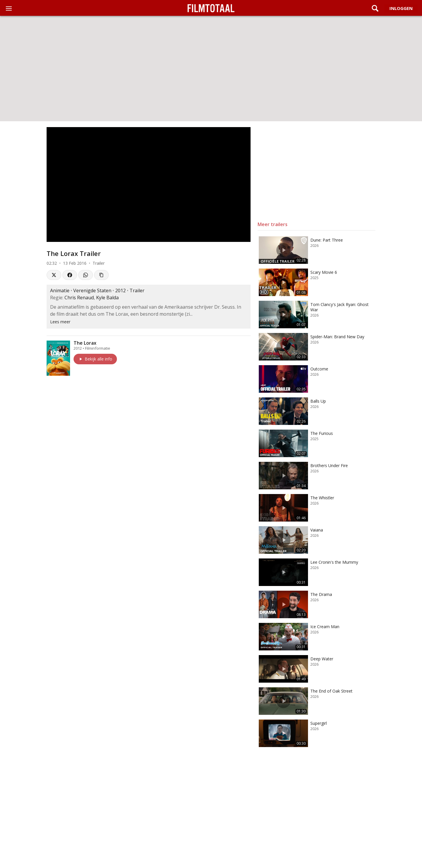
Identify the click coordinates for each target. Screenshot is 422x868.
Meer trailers (273, 224)
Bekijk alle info (95, 359)
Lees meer (60, 322)
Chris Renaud (79, 298)
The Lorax (85, 343)
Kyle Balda (107, 298)
